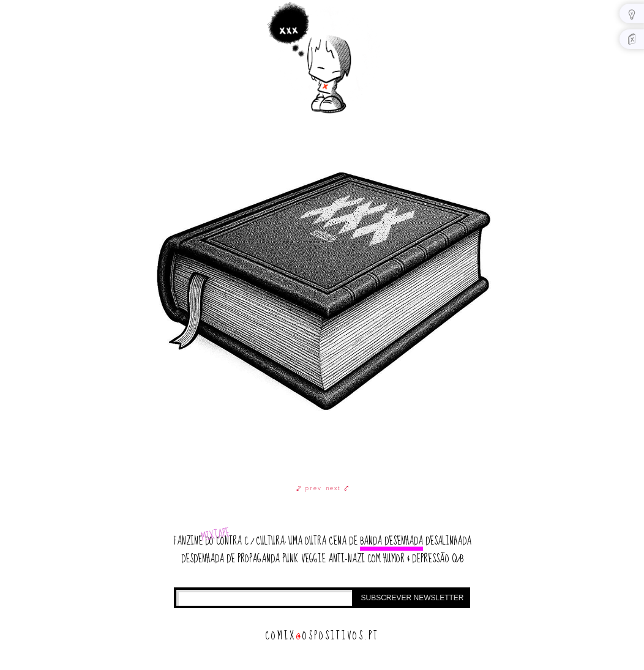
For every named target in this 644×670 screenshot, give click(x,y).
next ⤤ (338, 488)
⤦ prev (309, 488)
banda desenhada (391, 541)
